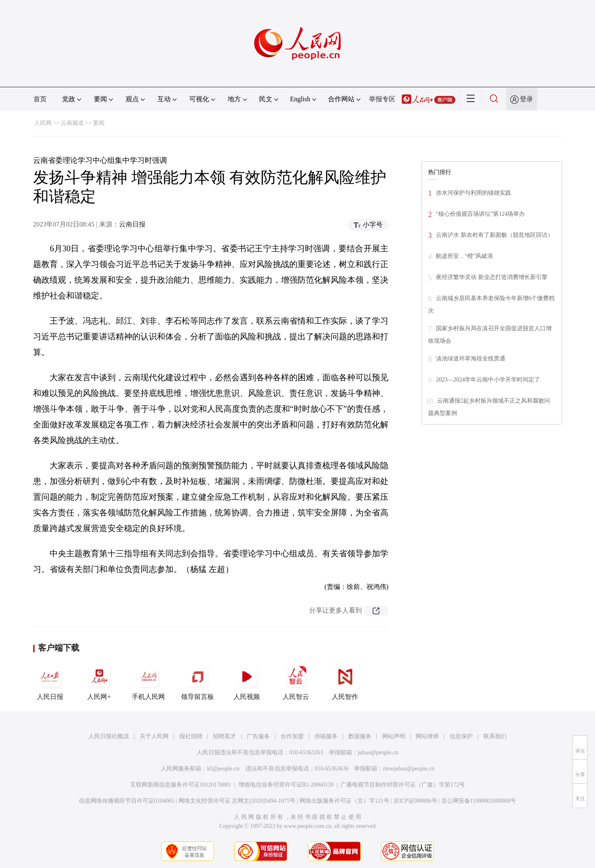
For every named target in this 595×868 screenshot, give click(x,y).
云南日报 (132, 224)
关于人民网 (154, 736)
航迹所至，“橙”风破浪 (464, 256)
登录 (526, 99)
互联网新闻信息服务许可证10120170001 (181, 785)
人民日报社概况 (109, 736)
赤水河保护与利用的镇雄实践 (474, 193)
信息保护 (461, 736)
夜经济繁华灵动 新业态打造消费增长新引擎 (492, 277)
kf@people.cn (223, 769)
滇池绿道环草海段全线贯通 (471, 359)
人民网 (43, 123)
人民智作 (345, 681)
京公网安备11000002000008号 (479, 801)
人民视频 (247, 681)
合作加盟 (292, 736)
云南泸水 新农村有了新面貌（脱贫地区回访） (495, 235)
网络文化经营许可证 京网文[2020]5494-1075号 (237, 801)
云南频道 (72, 123)
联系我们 (495, 736)
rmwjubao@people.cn (409, 769)
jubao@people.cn (378, 752)
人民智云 (296, 681)
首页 (40, 99)
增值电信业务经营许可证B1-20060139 (286, 785)
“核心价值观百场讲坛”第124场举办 (480, 214)
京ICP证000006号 (415, 801)
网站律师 (427, 736)
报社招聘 (191, 736)
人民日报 (50, 681)
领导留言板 (198, 681)
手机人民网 (148, 681)
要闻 (99, 123)
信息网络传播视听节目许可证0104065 (127, 801)
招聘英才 (224, 736)
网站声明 (394, 736)
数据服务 (360, 736)
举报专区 (382, 99)
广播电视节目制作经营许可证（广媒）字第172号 (403, 785)
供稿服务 (326, 736)
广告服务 (258, 736)
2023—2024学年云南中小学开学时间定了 (488, 380)
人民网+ (99, 681)
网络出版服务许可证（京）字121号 (344, 801)
